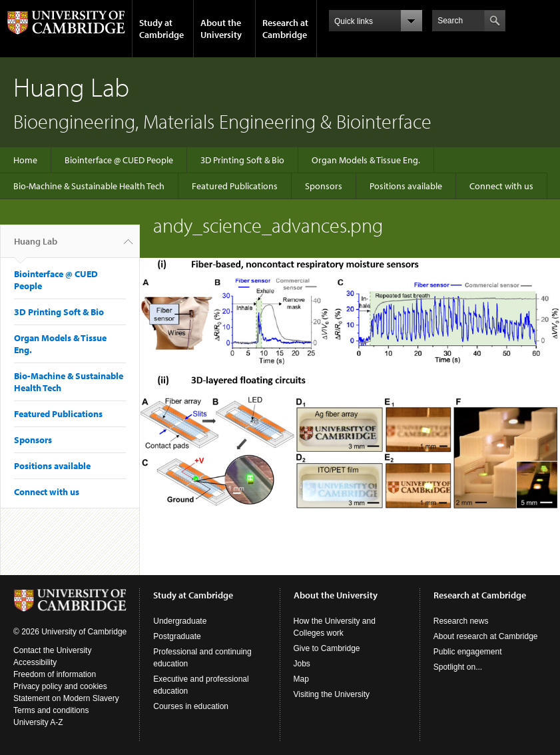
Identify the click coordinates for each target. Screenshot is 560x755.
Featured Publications (235, 186)
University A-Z (38, 722)
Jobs (302, 664)
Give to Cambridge (327, 648)
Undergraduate (180, 621)
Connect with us (501, 186)
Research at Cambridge (285, 29)
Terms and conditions (51, 710)
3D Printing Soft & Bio (242, 160)
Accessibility (35, 662)
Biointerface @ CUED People (119, 160)
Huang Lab (36, 247)
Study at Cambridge (161, 29)
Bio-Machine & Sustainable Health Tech (89, 186)
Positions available (406, 186)
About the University (221, 29)
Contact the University (52, 650)
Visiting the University (332, 694)
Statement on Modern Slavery (66, 698)
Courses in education (191, 706)
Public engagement (468, 652)
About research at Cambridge (486, 636)
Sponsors (324, 186)
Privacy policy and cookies (60, 686)
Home (25, 160)
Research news (461, 621)
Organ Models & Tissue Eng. (366, 160)
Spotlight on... (458, 667)
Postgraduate (177, 636)
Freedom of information (55, 674)
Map (301, 679)
